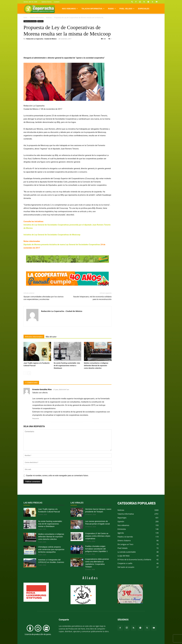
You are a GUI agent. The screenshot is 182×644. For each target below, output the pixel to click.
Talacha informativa (93, 9)
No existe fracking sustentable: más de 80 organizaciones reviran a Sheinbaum (67, 366)
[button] (132, 2)
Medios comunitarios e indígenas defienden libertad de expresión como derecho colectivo (96, 366)
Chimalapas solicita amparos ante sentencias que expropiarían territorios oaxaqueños (51, 549)
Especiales (144, 9)
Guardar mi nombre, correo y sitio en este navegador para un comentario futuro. (57, 476)
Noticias (49, 18)
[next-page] (29, 373)
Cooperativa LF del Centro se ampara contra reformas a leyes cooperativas (98, 536)
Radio (112, 9)
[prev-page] (25, 373)
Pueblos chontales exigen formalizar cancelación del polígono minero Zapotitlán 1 (96, 549)
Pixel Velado (127, 9)
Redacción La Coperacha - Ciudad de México (42, 39)
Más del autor (51, 337)
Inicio (25, 18)
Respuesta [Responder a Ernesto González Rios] (36, 419)
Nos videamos (70, 9)
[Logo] (39, 9)
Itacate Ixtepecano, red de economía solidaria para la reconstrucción (92, 298)
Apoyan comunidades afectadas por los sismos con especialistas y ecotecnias (43, 298)
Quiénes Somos (47, 2)
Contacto (57, 2)
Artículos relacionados (34, 337)
